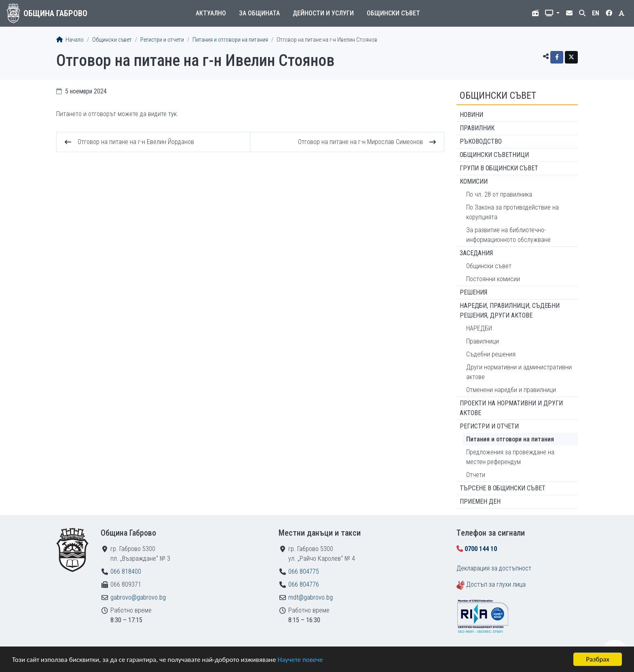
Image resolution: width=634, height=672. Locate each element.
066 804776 (304, 584)
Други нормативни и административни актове (519, 372)
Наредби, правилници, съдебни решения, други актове (510, 311)
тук (172, 114)
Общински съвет (393, 13)
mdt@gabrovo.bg (311, 597)
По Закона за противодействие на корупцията (512, 212)
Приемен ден (480, 501)
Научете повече (300, 660)
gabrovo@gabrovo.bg (138, 597)
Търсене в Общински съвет (503, 488)
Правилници (483, 341)
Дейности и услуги (323, 13)
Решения (473, 292)
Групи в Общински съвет (499, 168)
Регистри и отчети (162, 40)
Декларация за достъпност (494, 568)
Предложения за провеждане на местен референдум (510, 457)
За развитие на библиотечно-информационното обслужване (508, 235)
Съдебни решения (491, 354)
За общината (259, 13)
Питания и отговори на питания (230, 40)
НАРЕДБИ (479, 328)
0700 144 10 (481, 549)
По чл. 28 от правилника (499, 194)
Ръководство (481, 141)
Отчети (476, 475)
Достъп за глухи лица (496, 584)
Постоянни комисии (493, 279)
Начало (70, 40)
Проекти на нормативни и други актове (511, 408)
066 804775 (304, 571)
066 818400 (126, 571)
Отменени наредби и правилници (511, 390)
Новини (471, 115)
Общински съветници (494, 155)
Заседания (476, 253)
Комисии (474, 181)
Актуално (211, 13)
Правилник (477, 128)
